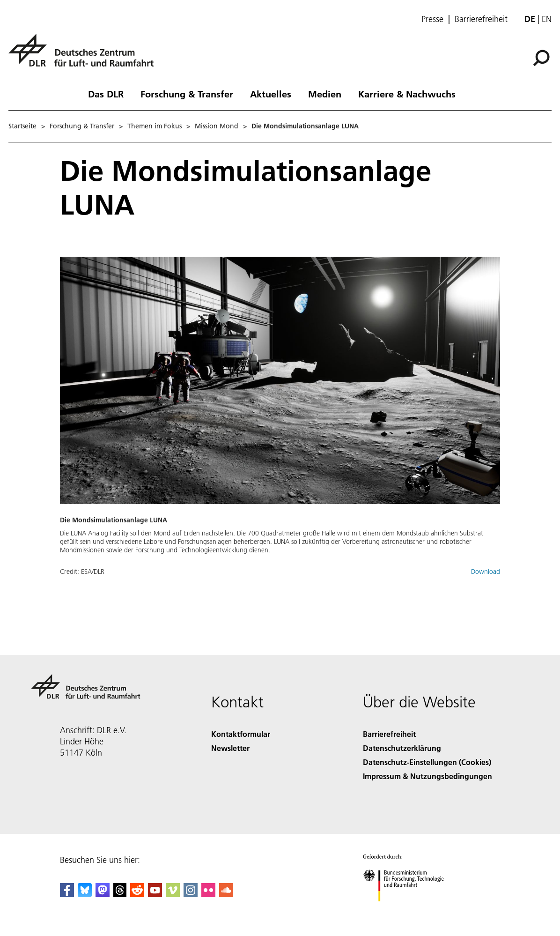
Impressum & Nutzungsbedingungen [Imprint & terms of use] (427, 776)
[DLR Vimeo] (173, 894)
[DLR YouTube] (155, 894)
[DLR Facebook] (67, 894)
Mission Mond (217, 126)
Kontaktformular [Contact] (241, 734)
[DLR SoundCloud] (226, 894)
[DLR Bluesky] (85, 894)
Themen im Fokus (155, 126)
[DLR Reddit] (137, 894)
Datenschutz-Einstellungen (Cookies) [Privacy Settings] (427, 762)
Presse (432, 19)
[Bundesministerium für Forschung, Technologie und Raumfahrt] (409, 910)
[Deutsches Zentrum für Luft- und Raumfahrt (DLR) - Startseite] (85, 56)
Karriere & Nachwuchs (407, 94)
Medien (325, 94)
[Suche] (541, 58)
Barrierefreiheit (481, 19)
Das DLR (106, 94)
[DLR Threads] (120, 894)
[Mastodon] (103, 894)
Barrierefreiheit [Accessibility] (389, 734)
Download (486, 572)
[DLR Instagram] (191, 894)
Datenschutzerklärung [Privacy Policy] (402, 748)
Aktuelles (271, 94)
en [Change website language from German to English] (547, 19)
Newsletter (230, 748)
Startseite (22, 126)
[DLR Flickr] (208, 894)
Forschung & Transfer (187, 94)
